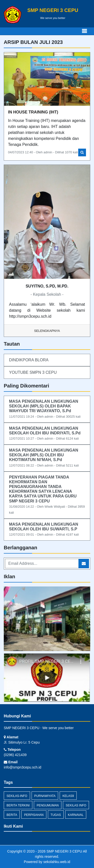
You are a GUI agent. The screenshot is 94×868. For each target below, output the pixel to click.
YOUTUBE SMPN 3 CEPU (33, 372)
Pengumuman (48, 805)
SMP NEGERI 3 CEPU (64, 851)
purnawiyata (45, 796)
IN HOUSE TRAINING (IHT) (33, 112)
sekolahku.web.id (57, 862)
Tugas (56, 815)
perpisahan (34, 815)
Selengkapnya (47, 331)
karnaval (76, 815)
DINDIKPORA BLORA (29, 360)
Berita (12, 815)
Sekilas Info (76, 805)
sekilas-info (17, 796)
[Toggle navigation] (84, 31)
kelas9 (68, 796)
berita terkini (18, 805)
